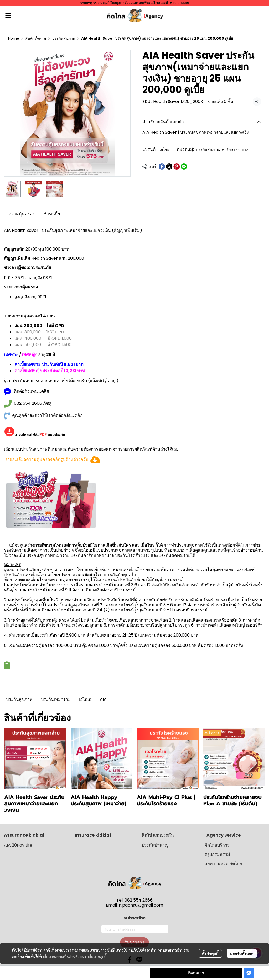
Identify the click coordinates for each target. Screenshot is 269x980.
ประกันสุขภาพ (64, 38)
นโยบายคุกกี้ (97, 956)
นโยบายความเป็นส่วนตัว (61, 956)
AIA (103, 699)
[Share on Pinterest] (177, 167)
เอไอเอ (165, 149)
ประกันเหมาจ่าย (56, 699)
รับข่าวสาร (134, 942)
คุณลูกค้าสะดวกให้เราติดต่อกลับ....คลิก (47, 415)
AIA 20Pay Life (18, 845)
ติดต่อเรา (196, 973)
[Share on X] (169, 167)
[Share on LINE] (184, 167)
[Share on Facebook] (162, 167)
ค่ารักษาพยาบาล (235, 149)
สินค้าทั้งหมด (36, 38)
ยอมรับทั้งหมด (242, 953)
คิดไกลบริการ (217, 845)
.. (13, 665)
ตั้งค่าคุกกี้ (210, 953)
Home (14, 38)
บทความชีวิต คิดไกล (223, 864)
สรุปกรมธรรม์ (217, 854)
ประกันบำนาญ (155, 845)
